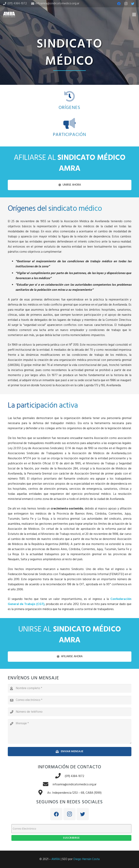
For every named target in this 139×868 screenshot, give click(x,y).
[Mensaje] (70, 732)
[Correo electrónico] (70, 700)
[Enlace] (9, 14)
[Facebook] (119, 4)
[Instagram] (126, 4)
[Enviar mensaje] (70, 752)
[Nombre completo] (70, 688)
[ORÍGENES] (70, 97)
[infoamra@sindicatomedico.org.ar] (48, 785)
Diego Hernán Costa (86, 859)
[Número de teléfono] (70, 712)
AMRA (56, 859)
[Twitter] (133, 4)
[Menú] (134, 14)
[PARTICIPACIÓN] (70, 124)
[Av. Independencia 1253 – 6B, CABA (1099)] (42, 793)
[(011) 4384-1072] (60, 776)
